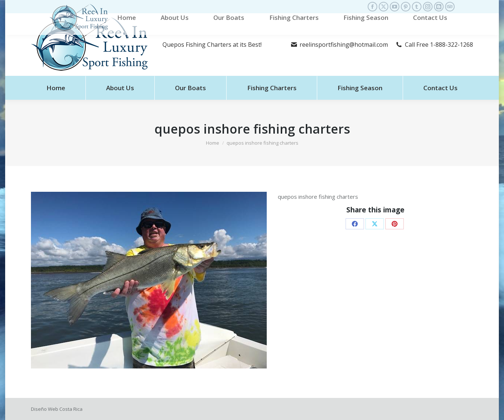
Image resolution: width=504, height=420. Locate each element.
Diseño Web (45, 409)
